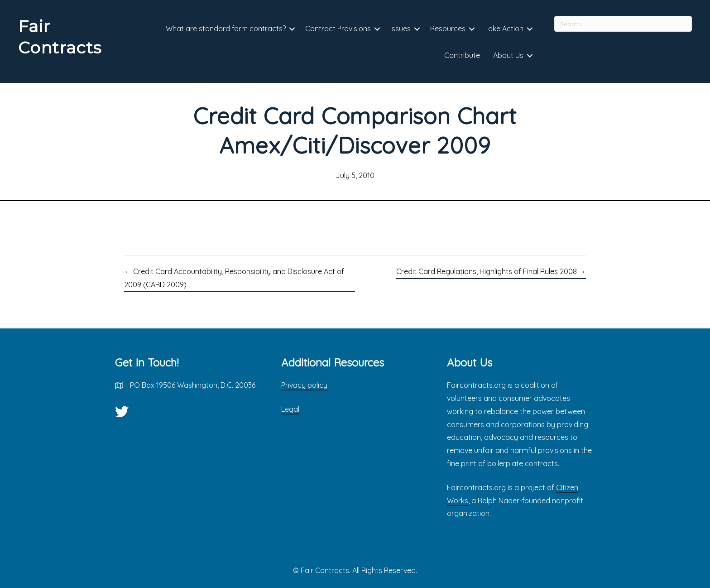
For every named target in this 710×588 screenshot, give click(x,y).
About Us (508, 55)
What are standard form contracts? (226, 29)
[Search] (623, 24)
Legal (290, 409)
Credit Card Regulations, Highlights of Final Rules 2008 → (491, 271)
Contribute (462, 55)
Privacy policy (304, 385)
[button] (292, 29)
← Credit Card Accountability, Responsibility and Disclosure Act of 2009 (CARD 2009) (234, 278)
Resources (448, 29)
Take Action (504, 29)
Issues (401, 29)
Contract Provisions (338, 29)
